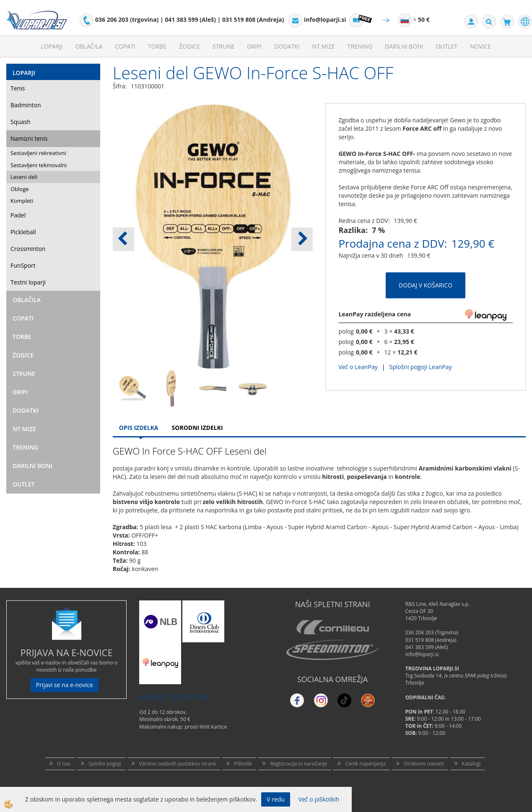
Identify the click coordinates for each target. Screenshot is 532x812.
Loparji (52, 46)
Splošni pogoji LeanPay (420, 367)
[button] (302, 239)
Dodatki (287, 46)
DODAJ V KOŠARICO (426, 285)
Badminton (26, 105)
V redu (276, 799)
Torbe (157, 46)
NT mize (324, 46)
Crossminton (28, 249)
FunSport (23, 265)
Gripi (254, 46)
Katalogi (471, 764)
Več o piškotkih (319, 799)
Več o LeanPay (358, 367)
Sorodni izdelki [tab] (197, 428)
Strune (224, 46)
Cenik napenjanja (365, 764)
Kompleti (22, 201)
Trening (360, 46)
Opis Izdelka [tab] (139, 428)
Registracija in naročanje (298, 764)
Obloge (20, 189)
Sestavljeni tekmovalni (39, 165)
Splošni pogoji (105, 764)
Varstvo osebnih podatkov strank (178, 764)
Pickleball (23, 232)
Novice (480, 46)
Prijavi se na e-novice (65, 685)
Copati (125, 46)
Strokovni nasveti (424, 764)
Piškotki (243, 764)
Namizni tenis (29, 138)
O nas (64, 764)
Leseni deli (24, 177)
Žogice (189, 46)
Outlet (446, 46)
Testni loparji (28, 282)
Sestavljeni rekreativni (38, 153)
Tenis (18, 88)
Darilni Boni (404, 46)
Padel (18, 215)
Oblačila (89, 46)
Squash (21, 122)
